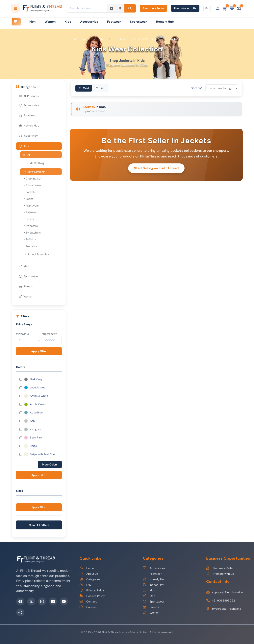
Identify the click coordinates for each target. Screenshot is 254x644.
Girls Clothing (34, 163)
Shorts (28, 219)
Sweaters (30, 226)
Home (87, 568)
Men (32, 22)
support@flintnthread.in (224, 592)
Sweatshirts (32, 233)
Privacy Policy (92, 590)
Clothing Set (32, 179)
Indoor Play (28, 136)
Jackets (29, 192)
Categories (90, 579)
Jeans (28, 199)
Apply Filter (39, 351)
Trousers (30, 246)
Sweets (26, 286)
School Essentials (36, 254)
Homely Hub (165, 22)
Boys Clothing (34, 172)
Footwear (114, 22)
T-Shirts (29, 239)
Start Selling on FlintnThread (156, 168)
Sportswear (138, 22)
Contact (88, 602)
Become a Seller (153, 8)
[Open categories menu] (15, 8)
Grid (84, 88)
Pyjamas (30, 212)
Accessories (89, 22)
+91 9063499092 (221, 601)
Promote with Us (185, 8)
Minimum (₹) (23, 334)
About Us (89, 574)
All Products (29, 96)
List (100, 88)
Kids (68, 22)
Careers (88, 607)
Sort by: (196, 88)
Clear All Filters (39, 525)
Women (50, 22)
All (27, 155)
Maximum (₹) (49, 334)
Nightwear (31, 206)
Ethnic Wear (32, 185)
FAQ (85, 585)
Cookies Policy (92, 596)
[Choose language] (207, 8)
